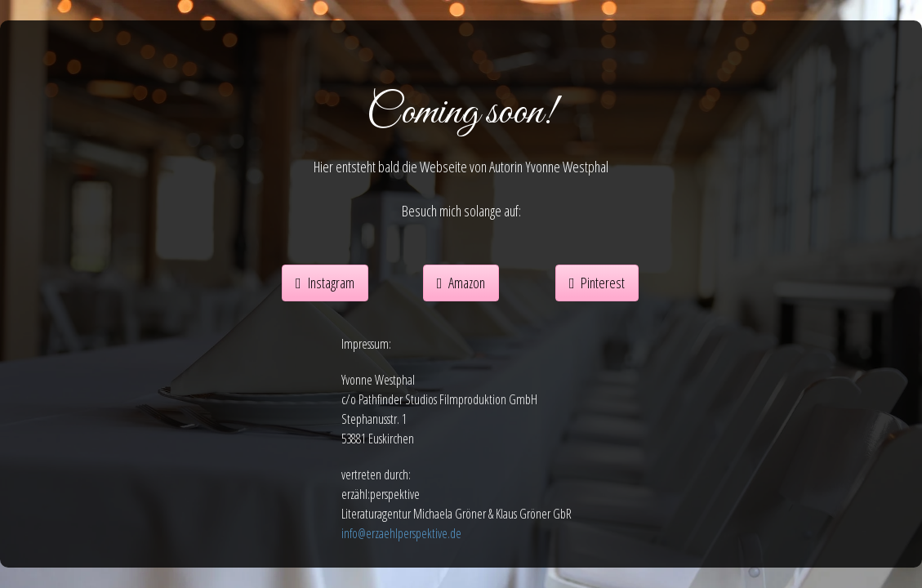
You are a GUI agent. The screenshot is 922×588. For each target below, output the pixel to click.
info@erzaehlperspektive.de (401, 533)
